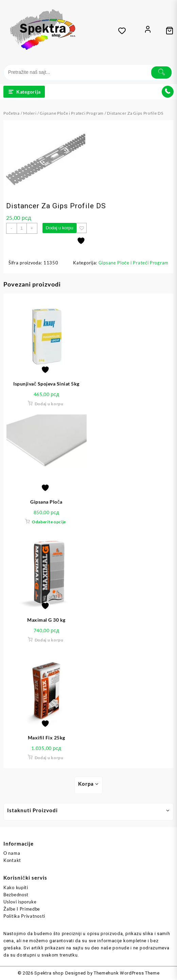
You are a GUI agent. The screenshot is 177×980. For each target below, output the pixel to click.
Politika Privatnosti (24, 916)
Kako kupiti (16, 887)
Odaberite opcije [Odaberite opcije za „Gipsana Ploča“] (49, 522)
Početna (12, 113)
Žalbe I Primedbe (22, 909)
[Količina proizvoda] (22, 228)
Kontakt (12, 860)
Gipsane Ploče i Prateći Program (72, 113)
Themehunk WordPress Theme (127, 973)
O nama (12, 853)
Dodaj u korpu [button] (49, 404)
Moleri (30, 113)
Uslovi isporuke (20, 902)
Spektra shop (49, 973)
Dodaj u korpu (60, 228)
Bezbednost (16, 895)
